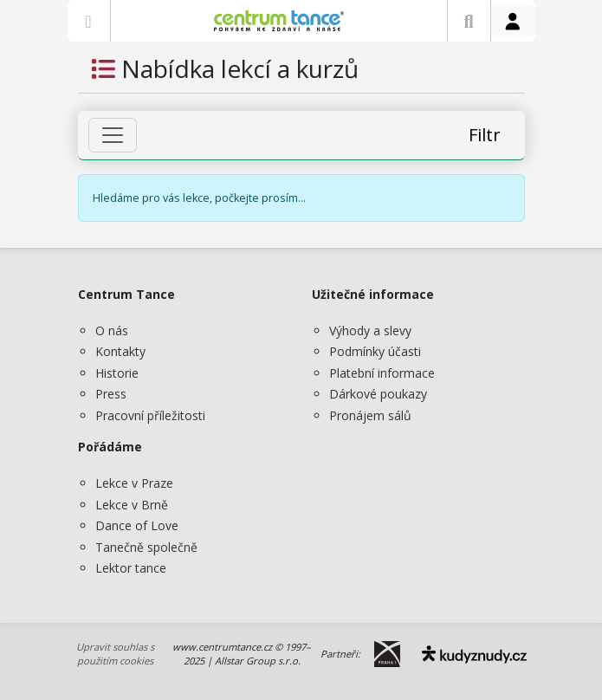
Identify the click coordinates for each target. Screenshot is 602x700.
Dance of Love (137, 525)
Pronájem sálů (370, 415)
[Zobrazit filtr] (113, 135)
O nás (112, 331)
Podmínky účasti (375, 351)
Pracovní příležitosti (150, 415)
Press (111, 394)
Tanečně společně (146, 547)
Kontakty (120, 351)
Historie (117, 373)
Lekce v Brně (132, 505)
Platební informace (382, 373)
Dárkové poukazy (378, 394)
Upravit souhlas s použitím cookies (115, 654)
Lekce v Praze (134, 483)
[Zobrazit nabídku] (89, 21)
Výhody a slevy (370, 331)
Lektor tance (131, 568)
